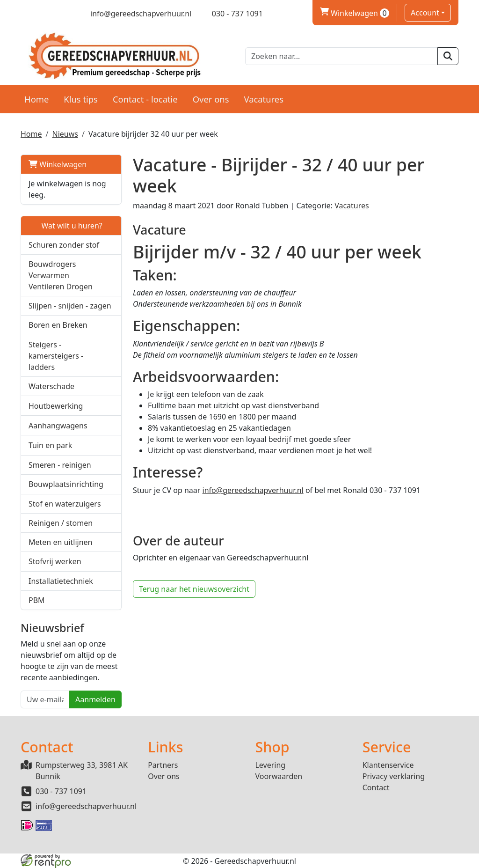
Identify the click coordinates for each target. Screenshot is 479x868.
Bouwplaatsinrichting (66, 484)
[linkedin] (58, 14)
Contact (376, 787)
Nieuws (65, 134)
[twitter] (41, 14)
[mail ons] (135, 14)
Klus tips (81, 99)
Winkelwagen (58, 164)
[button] (109, 275)
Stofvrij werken (55, 561)
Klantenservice (388, 765)
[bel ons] (231, 14)
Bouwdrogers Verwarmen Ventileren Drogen (61, 275)
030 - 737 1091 (61, 791)
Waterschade (51, 386)
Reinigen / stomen (61, 523)
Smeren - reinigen (60, 465)
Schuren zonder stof (64, 245)
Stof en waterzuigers (65, 504)
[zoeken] (448, 56)
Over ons (211, 99)
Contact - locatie (145, 99)
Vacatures (264, 99)
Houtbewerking (56, 406)
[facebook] (25, 14)
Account (425, 13)
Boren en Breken (58, 325)
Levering (270, 765)
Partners (163, 765)
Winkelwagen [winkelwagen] (355, 13)
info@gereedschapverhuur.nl (253, 490)
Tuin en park (50, 445)
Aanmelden (95, 699)
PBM (37, 600)
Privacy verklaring (394, 776)
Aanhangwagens (58, 426)
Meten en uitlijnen (60, 542)
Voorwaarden (279, 776)
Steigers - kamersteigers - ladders (56, 356)
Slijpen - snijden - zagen (70, 306)
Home (36, 99)
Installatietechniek (61, 581)
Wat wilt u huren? (65, 226)
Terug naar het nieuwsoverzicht (194, 589)
